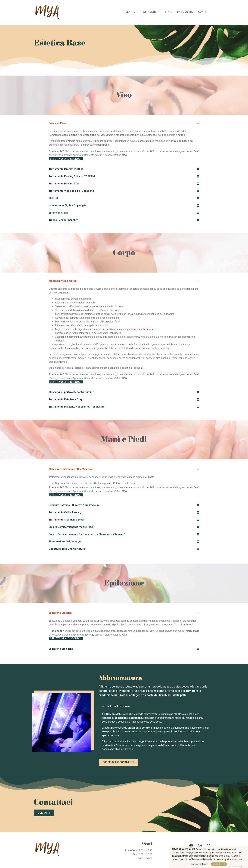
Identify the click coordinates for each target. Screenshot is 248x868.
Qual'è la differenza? (118, 706)
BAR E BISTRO (185, 12)
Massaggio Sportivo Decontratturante (71, 392)
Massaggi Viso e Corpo (63, 281)
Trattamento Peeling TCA (64, 184)
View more (237, 859)
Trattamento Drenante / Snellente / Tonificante (77, 407)
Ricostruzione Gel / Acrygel (65, 542)
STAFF (169, 12)
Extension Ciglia (58, 213)
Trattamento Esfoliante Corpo (66, 399)
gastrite (131, 329)
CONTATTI (204, 12)
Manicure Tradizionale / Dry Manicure (71, 469)
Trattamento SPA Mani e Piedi (66, 520)
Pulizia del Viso (58, 123)
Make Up (54, 198)
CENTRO (130, 12)
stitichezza (147, 329)
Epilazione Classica (60, 613)
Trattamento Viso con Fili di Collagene (71, 191)
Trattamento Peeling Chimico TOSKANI (72, 176)
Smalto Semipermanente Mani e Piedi (71, 527)
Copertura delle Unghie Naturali (67, 549)
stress (138, 348)
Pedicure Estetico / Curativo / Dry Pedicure (74, 505)
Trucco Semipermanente (63, 220)
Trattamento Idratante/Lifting (66, 169)
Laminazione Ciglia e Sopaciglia (68, 205)
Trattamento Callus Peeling (65, 512)
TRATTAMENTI (150, 12)
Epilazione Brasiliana (61, 649)
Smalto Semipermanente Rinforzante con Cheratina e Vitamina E (87, 534)
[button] (150, 12)
